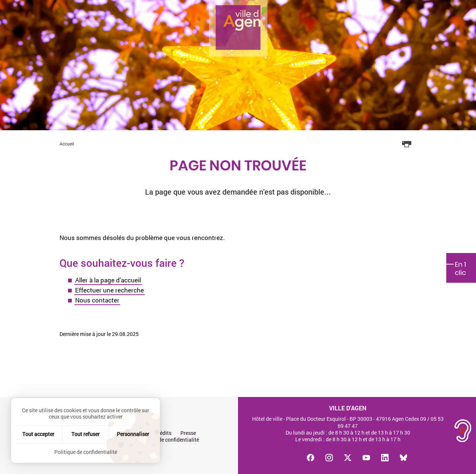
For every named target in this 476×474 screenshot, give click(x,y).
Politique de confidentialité (168, 440)
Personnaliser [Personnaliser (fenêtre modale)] (133, 434)
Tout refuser (86, 434)
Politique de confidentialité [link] (86, 452)
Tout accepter (38, 434)
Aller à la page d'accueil (108, 280)
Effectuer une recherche (110, 290)
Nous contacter (97, 300)
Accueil (67, 144)
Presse (188, 433)
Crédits (163, 433)
